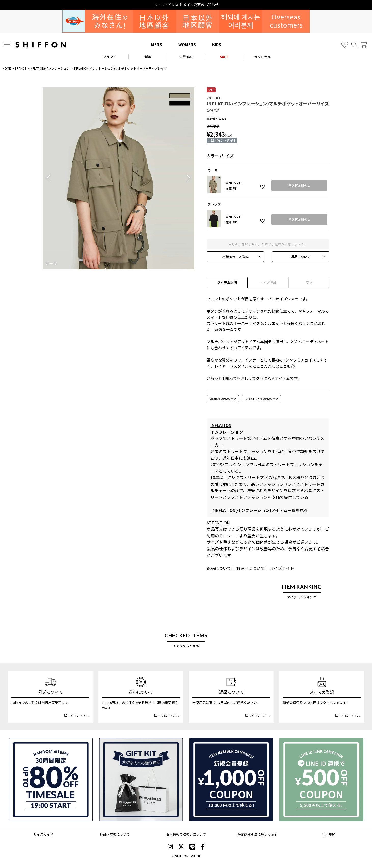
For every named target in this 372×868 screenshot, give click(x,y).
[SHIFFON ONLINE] (41, 45)
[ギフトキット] (141, 780)
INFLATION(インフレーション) (50, 68)
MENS (157, 44)
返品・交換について (115, 834)
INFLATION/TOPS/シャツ (261, 399)
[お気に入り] (345, 45)
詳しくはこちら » (76, 716)
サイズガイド (282, 568)
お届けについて (250, 568)
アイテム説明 (227, 282)
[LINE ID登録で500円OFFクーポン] (321, 780)
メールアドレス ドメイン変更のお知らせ (186, 5)
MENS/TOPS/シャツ (223, 399)
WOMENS (187, 44)
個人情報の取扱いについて (186, 834)
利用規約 (329, 834)
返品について (301, 257)
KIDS (217, 44)
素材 (309, 282)
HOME (7, 68)
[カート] (364, 45)
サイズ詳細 (268, 282)
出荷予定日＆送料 (235, 257)
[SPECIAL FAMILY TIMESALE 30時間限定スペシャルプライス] (51, 780)
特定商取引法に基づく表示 (257, 834)
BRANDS (20, 68)
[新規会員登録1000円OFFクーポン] (231, 780)
